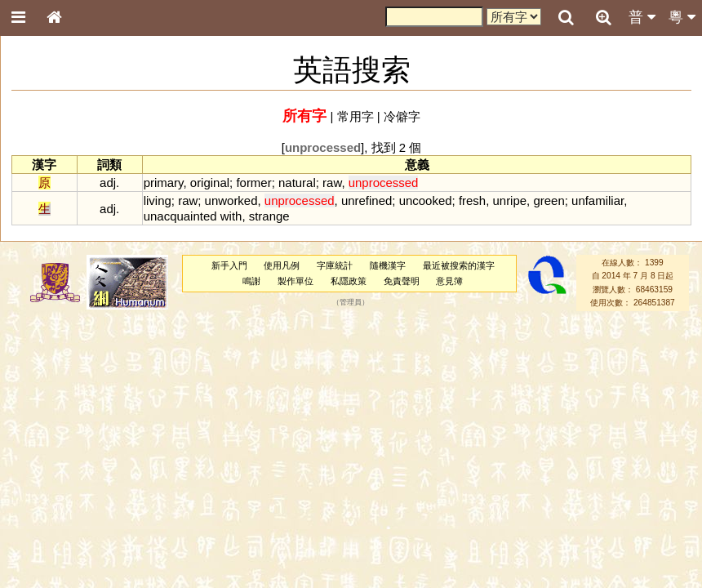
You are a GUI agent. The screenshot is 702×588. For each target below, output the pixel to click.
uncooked (426, 200)
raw (332, 183)
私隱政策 (349, 281)
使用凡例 (282, 265)
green (549, 200)
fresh (472, 200)
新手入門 (229, 265)
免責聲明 (402, 281)
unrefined (367, 200)
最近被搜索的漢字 (459, 265)
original (210, 183)
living (158, 200)
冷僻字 (402, 116)
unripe (509, 200)
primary (164, 183)
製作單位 (295, 281)
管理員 (351, 303)
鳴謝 (251, 281)
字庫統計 (335, 265)
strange (269, 216)
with (231, 216)
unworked (231, 200)
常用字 (355, 116)
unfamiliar (598, 200)
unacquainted (180, 216)
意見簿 (449, 281)
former (253, 183)
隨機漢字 (388, 265)
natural (297, 183)
